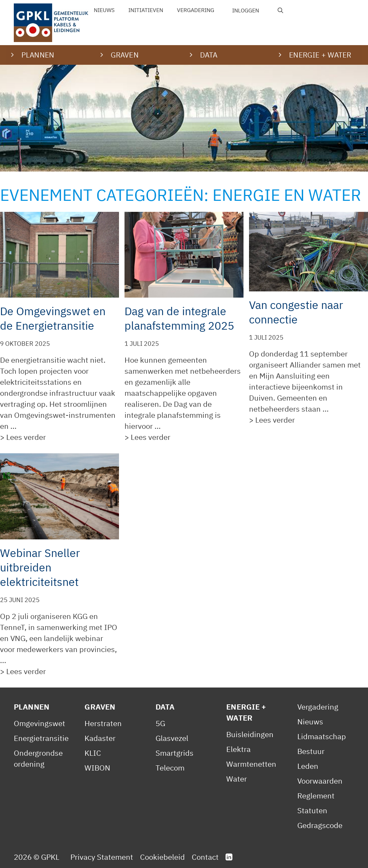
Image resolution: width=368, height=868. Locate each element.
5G (160, 723)
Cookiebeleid (162, 857)
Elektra (238, 749)
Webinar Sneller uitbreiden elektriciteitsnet (40, 567)
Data (165, 707)
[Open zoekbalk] (281, 10)
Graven (100, 707)
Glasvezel (172, 738)
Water (237, 779)
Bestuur (311, 751)
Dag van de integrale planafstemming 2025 (179, 318)
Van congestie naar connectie (296, 312)
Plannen (32, 707)
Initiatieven (146, 10)
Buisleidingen (250, 734)
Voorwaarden (320, 781)
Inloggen (246, 10)
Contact (205, 857)
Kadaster (100, 738)
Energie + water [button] (320, 55)
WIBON (97, 768)
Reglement (316, 795)
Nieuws (104, 10)
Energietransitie (41, 738)
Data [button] (209, 55)
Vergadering (196, 10)
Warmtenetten (251, 764)
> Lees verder (23, 437)
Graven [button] (125, 55)
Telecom (170, 768)
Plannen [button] (38, 55)
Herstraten (103, 723)
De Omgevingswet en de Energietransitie (53, 318)
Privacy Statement (102, 857)
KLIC (93, 753)
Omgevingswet (39, 723)
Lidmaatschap (322, 736)
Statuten (312, 810)
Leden (308, 766)
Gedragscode (320, 825)
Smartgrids (175, 753)
